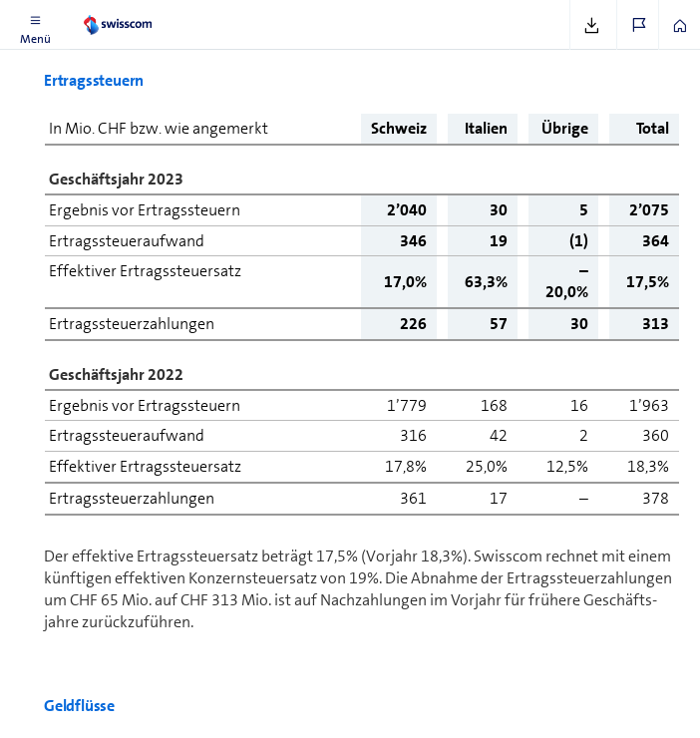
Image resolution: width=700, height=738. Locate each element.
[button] (35, 25)
